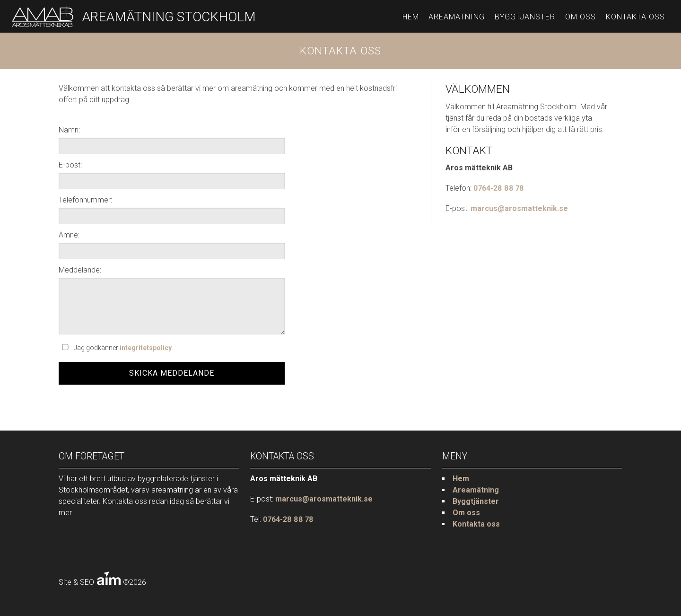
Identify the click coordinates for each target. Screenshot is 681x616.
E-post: (70, 165)
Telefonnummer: (85, 200)
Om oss (581, 17)
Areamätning (457, 17)
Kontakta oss (635, 17)
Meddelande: (80, 270)
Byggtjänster (525, 17)
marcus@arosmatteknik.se (519, 208)
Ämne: (69, 235)
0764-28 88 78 (499, 188)
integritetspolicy (146, 348)
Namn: (69, 130)
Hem (411, 17)
